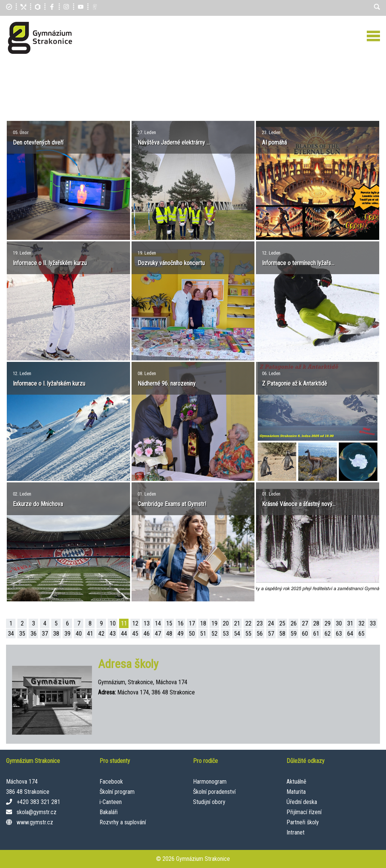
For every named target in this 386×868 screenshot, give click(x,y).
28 (316, 623)
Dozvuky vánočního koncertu (171, 263)
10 (113, 623)
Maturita (296, 792)
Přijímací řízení (304, 812)
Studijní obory (209, 802)
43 (113, 634)
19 (214, 623)
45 (135, 634)
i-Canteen (111, 802)
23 (260, 623)
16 (181, 623)
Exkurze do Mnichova (38, 504)
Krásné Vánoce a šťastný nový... (299, 504)
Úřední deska (302, 802)
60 (305, 634)
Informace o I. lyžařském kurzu (49, 384)
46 (147, 634)
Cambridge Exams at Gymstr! (172, 504)
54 (237, 634)
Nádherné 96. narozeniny (167, 384)
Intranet (296, 832)
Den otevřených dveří (38, 143)
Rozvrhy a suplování (123, 822)
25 (282, 623)
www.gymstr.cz (35, 822)
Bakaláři (109, 812)
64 (350, 634)
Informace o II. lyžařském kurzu (50, 263)
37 (45, 634)
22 (248, 623)
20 (226, 623)
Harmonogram (210, 782)
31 (350, 623)
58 (282, 634)
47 (158, 634)
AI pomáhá (274, 143)
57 (271, 634)
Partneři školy (303, 822)
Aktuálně (296, 782)
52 (214, 634)
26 (294, 623)
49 (181, 634)
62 (328, 634)
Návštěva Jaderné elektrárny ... (174, 143)
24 (271, 623)
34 (11, 634)
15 (169, 623)
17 (192, 623)
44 (124, 634)
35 (22, 634)
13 (147, 623)
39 (67, 634)
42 (101, 634)
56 (260, 634)
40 (79, 634)
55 (248, 634)
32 (361, 623)
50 (192, 634)
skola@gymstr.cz (37, 812)
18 (203, 623)
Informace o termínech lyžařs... (298, 263)
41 (90, 634)
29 (328, 623)
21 (237, 623)
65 (361, 634)
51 (203, 634)
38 (56, 634)
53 (226, 634)
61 (316, 634)
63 (339, 634)
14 (158, 623)
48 (169, 634)
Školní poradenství (214, 792)
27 (305, 623)
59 (294, 634)
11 (124, 623)
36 (34, 634)
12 (135, 623)
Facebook (111, 782)
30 (339, 623)
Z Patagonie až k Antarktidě (295, 384)
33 (373, 623)
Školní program (117, 792)
